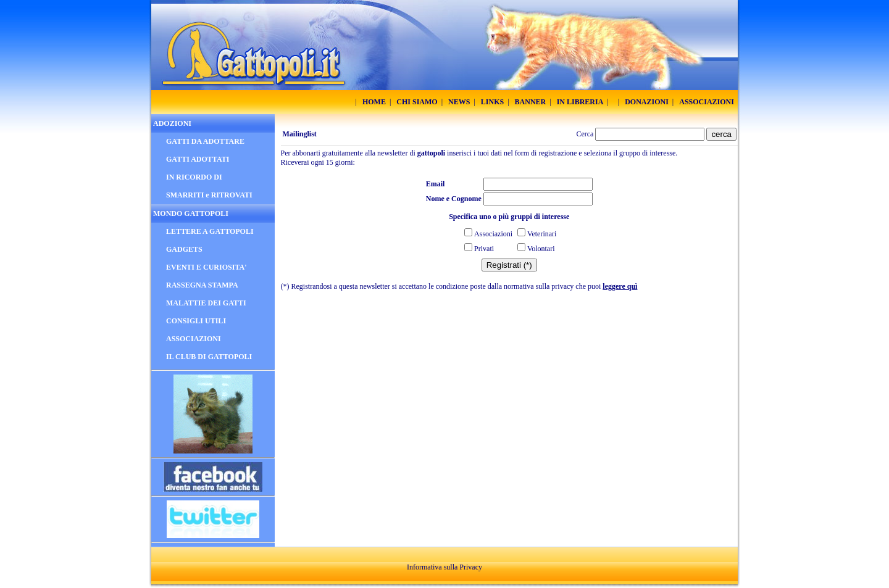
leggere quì (620, 286)
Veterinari (542, 234)
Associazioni (493, 234)
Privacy (471, 567)
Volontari (541, 249)
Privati (484, 249)
